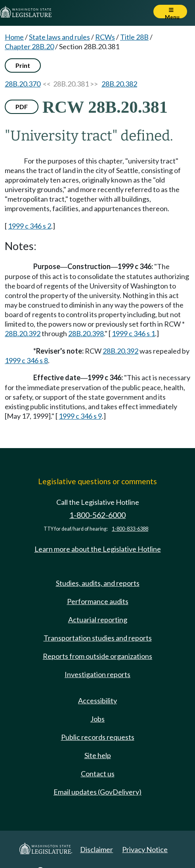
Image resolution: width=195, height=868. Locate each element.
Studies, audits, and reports (98, 583)
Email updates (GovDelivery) (97, 792)
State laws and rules (59, 37)
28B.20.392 (23, 333)
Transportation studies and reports (98, 638)
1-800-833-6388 (130, 529)
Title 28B (134, 37)
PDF (22, 107)
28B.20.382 (119, 84)
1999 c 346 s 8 (26, 360)
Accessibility (97, 701)
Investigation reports (97, 674)
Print (23, 65)
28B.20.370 (23, 84)
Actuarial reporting (98, 620)
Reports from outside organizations (97, 656)
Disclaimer (97, 849)
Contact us (98, 774)
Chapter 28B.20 (29, 46)
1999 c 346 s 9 (80, 416)
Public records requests (98, 737)
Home (14, 37)
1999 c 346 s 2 (30, 226)
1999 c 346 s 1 (133, 333)
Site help (98, 755)
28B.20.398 (86, 333)
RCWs (105, 37)
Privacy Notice (145, 849)
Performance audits (98, 601)
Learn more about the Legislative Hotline (98, 549)
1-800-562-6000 (97, 515)
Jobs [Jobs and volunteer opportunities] (97, 719)
